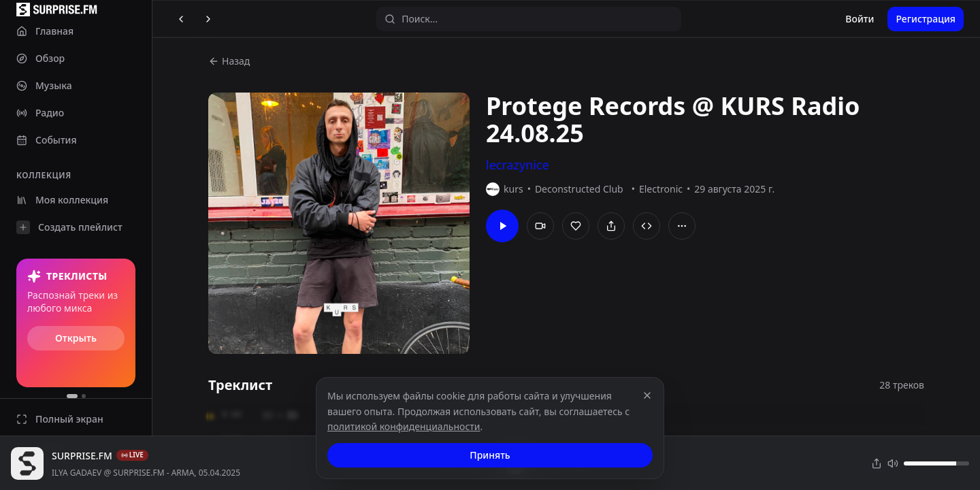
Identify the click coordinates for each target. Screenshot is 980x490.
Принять (490, 455)
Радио (40, 113)
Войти (860, 19)
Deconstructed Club (579, 189)
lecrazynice (518, 165)
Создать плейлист (69, 227)
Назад (229, 61)
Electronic (661, 189)
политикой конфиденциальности (404, 426)
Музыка (44, 85)
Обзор (40, 58)
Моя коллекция (62, 200)
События (47, 140)
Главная (45, 31)
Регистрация (926, 19)
